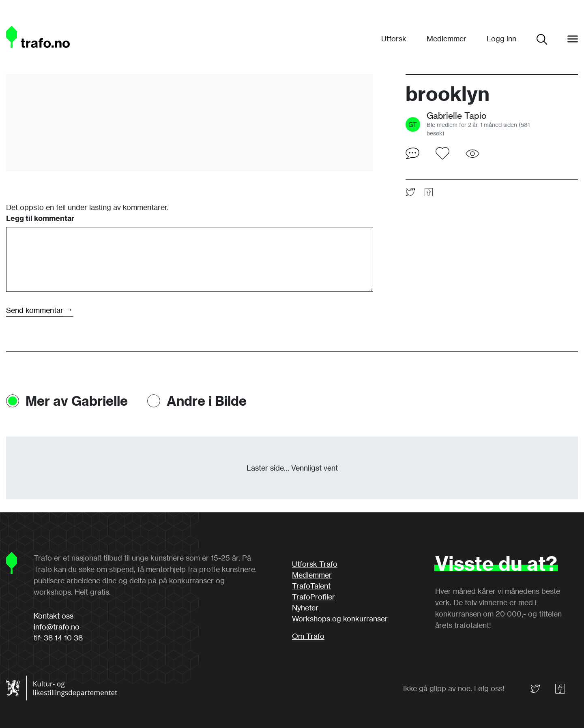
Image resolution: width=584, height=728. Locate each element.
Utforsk (394, 39)
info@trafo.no (57, 627)
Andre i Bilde (207, 401)
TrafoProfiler (313, 597)
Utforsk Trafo (315, 564)
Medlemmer (447, 39)
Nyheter (305, 608)
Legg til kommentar (40, 218)
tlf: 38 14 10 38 (58, 638)
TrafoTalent (311, 586)
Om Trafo (308, 636)
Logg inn (501, 39)
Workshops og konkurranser (340, 619)
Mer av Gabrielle (77, 401)
